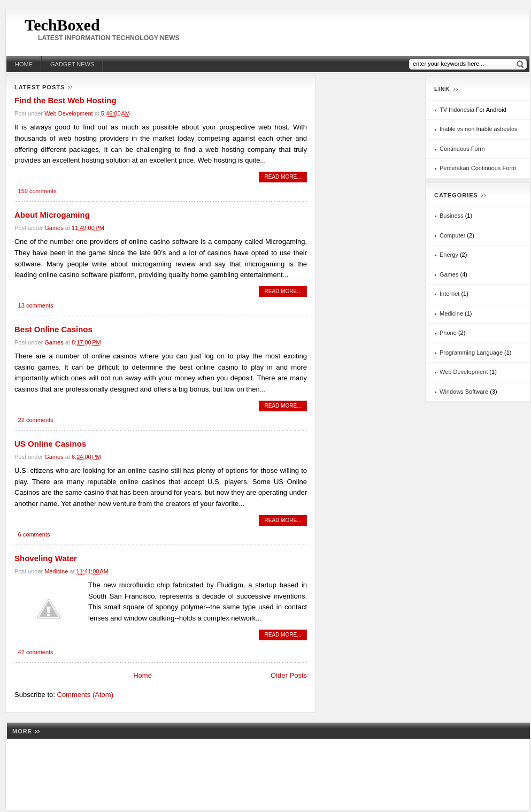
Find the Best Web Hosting (66, 100)
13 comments (36, 305)
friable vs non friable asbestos (479, 129)
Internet (449, 294)
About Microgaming (52, 215)
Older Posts (289, 675)
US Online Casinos (50, 444)
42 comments (36, 652)
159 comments (37, 191)
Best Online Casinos (53, 329)
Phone (448, 333)
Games (54, 228)
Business (452, 216)
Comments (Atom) (85, 695)
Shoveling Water (46, 558)
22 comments (36, 420)
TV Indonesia (457, 110)
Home (24, 64)
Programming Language (471, 353)
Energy (449, 255)
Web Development (68, 113)
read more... (283, 177)
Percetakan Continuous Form (478, 168)
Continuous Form (462, 149)
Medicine (56, 571)
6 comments (34, 534)
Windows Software (464, 392)
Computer (452, 235)
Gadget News (72, 64)
